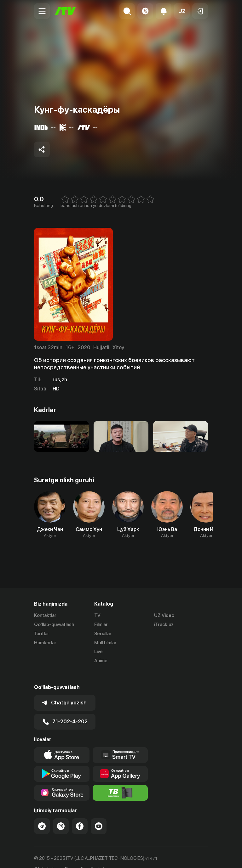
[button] (182, 11)
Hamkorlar (45, 643)
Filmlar (101, 624)
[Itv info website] (120, 780)
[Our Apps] (120, 742)
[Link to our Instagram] (61, 814)
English (98, 857)
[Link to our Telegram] (42, 814)
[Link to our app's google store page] (62, 761)
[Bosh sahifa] (65, 11)
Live (98, 652)
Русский (74, 857)
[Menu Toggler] (42, 11)
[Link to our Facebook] (80, 814)
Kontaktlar (45, 615)
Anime (101, 661)
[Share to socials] (42, 149)
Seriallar (103, 634)
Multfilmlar (105, 643)
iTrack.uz (164, 624)
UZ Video (164, 615)
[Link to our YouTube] (99, 814)
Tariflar (42, 634)
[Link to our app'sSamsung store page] (62, 780)
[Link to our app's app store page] (62, 742)
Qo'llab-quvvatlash (54, 624)
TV (97, 615)
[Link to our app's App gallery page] (120, 761)
